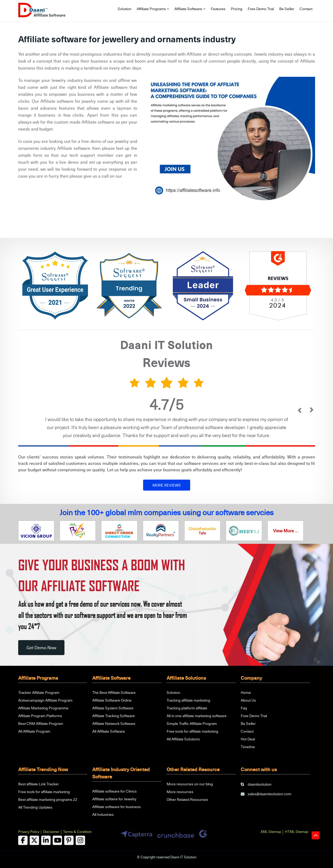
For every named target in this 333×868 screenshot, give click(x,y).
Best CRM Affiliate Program (41, 723)
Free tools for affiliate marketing (192, 731)
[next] (312, 410)
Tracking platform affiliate (187, 708)
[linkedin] (46, 840)
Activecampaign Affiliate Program (45, 700)
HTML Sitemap (296, 832)
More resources (180, 792)
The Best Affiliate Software (114, 692)
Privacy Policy (29, 832)
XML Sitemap (271, 832)
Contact (306, 9)
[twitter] (34, 840)
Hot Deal (248, 739)
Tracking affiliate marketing (188, 700)
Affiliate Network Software (114, 723)
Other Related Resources (187, 799)
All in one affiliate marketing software (197, 716)
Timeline (248, 747)
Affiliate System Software (113, 708)
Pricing (237, 9)
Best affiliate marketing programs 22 (48, 799)
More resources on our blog (190, 784)
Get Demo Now (41, 648)
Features (218, 9)
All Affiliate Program (34, 731)
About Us (248, 700)
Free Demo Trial (261, 9)
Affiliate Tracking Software (114, 716)
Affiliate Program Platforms (40, 716)
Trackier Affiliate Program (39, 692)
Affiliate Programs (153, 9)
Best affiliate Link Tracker (39, 784)
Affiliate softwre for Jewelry (114, 799)
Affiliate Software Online (112, 700)
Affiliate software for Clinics (114, 791)
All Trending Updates (35, 807)
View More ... (286, 531)
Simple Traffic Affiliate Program (192, 723)
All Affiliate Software (109, 731)
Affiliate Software (190, 9)
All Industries (103, 814)
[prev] (300, 410)
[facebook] (23, 840)
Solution (125, 9)
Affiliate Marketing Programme (43, 708)
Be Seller (287, 9)
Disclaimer (51, 832)
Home (246, 692)
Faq (244, 708)
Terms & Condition (77, 832)
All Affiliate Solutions (183, 739)
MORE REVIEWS (167, 485)
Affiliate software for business (116, 807)
